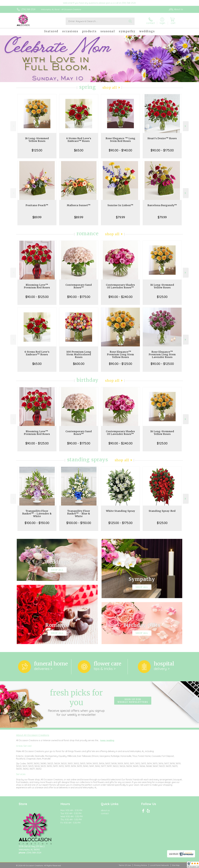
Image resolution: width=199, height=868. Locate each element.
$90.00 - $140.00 (120, 150)
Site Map (176, 865)
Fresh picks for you (76, 702)
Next (186, 126)
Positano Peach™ (37, 205)
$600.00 (79, 364)
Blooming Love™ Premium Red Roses (37, 286)
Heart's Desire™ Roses (162, 138)
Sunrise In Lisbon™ (120, 205)
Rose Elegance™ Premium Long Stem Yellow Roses (121, 354)
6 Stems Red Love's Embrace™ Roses (79, 140)
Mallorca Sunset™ (79, 205)
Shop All (110, 88)
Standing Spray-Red (162, 511)
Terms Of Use (125, 865)
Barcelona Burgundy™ (162, 205)
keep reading (107, 740)
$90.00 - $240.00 (121, 297)
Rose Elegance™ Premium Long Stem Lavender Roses (162, 354)
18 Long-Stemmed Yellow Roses (37, 140)
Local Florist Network (159, 865)
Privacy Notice (140, 865)
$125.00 (37, 150)
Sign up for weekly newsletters (133, 701)
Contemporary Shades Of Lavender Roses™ (120, 286)
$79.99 (120, 217)
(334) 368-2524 (28, 9)
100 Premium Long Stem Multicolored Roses (79, 354)
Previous (13, 126)
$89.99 (37, 217)
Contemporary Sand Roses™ (79, 286)
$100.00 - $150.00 (37, 523)
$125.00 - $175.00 (120, 523)
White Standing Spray (120, 511)
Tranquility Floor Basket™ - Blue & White (79, 514)
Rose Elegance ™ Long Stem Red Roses (121, 140)
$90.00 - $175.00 (162, 150)
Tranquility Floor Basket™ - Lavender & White (37, 514)
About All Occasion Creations (33, 735)
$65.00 (79, 150)
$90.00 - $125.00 (37, 297)
